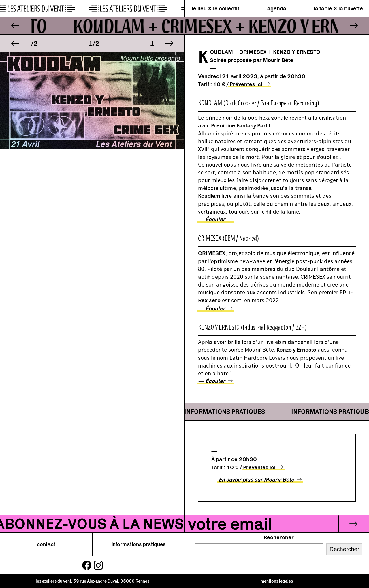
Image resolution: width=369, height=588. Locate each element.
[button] (15, 43)
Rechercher (279, 537)
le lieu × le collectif (215, 8)
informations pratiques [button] (139, 544)
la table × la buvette (338, 8)
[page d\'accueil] (92, 9)
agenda (277, 8)
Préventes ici (246, 84)
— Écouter (212, 219)
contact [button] (46, 544)
